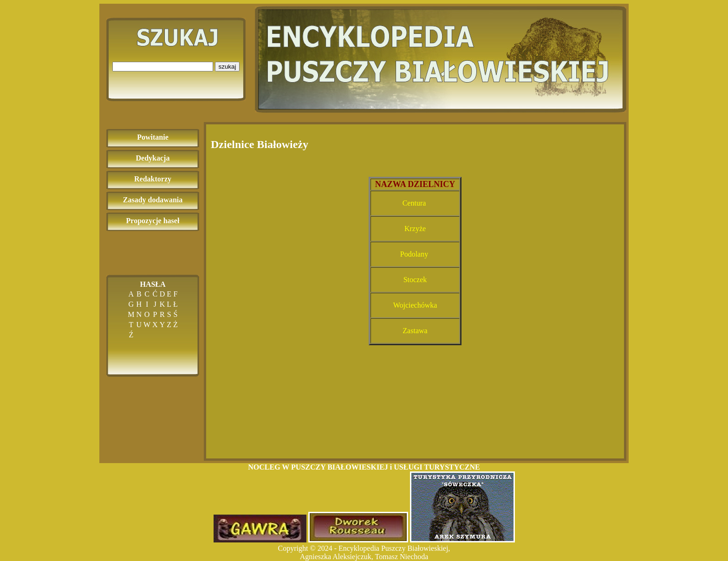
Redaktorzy (153, 179)
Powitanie (153, 137)
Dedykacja (153, 158)
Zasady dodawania (153, 200)
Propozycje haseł (153, 221)
